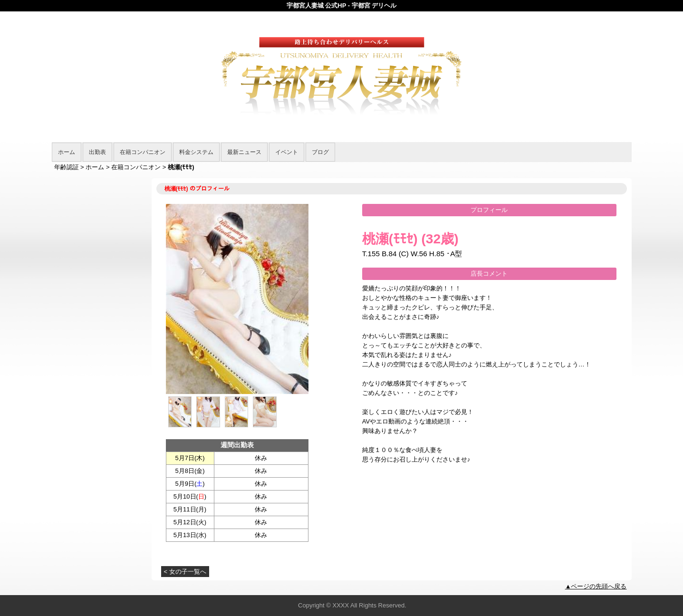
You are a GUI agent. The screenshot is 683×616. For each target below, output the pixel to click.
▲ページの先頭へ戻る (596, 586)
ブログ (320, 152)
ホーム (67, 152)
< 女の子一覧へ (185, 572)
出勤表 (97, 152)
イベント (287, 152)
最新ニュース (244, 152)
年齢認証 (67, 167)
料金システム (196, 152)
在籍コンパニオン (143, 152)
